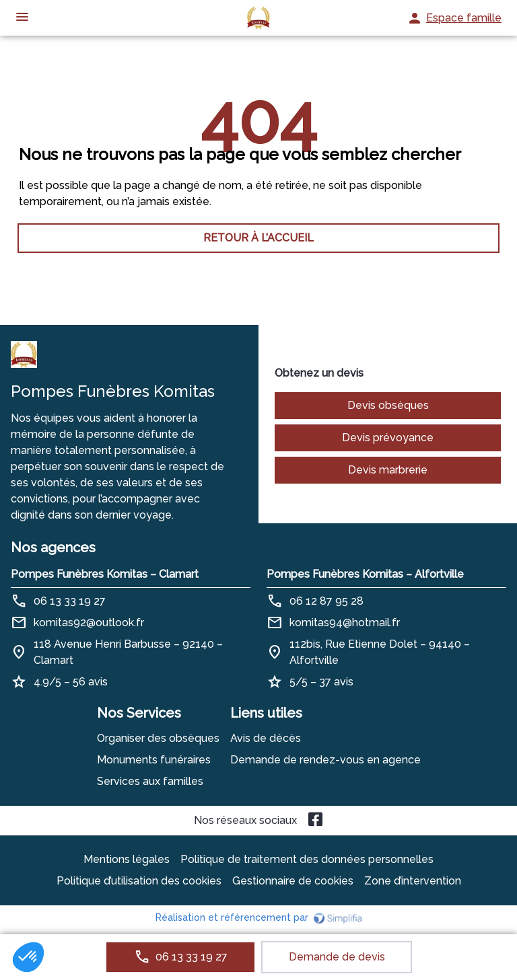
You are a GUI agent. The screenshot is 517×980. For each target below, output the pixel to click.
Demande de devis (337, 957)
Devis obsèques (388, 405)
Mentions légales (127, 859)
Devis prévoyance (388, 438)
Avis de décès (266, 738)
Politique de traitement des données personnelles (307, 859)
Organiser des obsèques (158, 738)
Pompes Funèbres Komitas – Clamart (105, 574)
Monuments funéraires (154, 760)
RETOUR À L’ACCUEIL (258, 238)
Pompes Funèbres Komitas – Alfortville (365, 574)
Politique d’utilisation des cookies (139, 881)
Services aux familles (150, 781)
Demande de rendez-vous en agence (325, 760)
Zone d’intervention (413, 881)
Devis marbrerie (388, 470)
